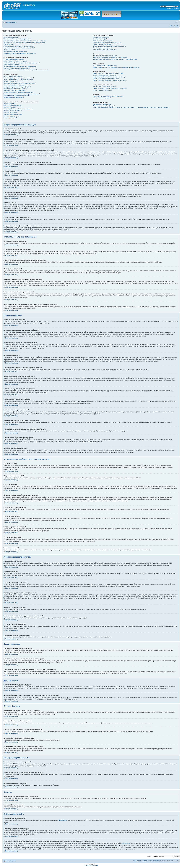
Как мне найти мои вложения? (102, 98)
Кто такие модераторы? (100, 39)
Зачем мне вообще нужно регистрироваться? (17, 39)
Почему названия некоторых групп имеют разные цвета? (110, 46)
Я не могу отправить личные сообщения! (105, 56)
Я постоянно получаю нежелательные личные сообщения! (110, 58)
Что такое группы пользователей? (103, 41)
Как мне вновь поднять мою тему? (14, 97)
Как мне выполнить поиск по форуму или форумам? (108, 73)
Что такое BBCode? (9, 104)
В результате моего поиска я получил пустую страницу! (109, 77)
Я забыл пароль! (8, 44)
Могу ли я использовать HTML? (13, 105)
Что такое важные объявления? (13, 111)
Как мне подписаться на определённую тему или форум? (110, 88)
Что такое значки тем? (10, 118)
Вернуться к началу (12, 135)
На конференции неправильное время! (15, 61)
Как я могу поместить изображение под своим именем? (20, 66)
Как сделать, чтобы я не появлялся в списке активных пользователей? (24, 42)
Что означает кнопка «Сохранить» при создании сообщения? (22, 94)
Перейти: (150, 856)
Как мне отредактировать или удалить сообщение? (19, 78)
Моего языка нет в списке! (11, 65)
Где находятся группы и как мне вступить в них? (107, 42)
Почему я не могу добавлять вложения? (15, 89)
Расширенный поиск (172, 8)
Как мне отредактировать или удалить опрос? (17, 85)
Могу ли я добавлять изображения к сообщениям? (18, 109)
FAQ (172, 26)
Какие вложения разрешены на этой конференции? (108, 96)
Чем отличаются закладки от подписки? (105, 86)
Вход (177, 26)
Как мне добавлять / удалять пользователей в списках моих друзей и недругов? (116, 67)
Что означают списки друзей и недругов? (105, 65)
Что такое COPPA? (9, 50)
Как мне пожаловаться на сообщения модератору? (19, 92)
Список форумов (11, 22)
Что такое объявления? (10, 113)
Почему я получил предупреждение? (14, 90)
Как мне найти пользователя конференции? (106, 79)
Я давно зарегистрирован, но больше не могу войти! (19, 48)
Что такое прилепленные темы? (13, 114)
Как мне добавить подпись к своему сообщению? (18, 80)
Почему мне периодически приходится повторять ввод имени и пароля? (25, 41)
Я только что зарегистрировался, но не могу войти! (19, 46)
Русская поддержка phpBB (91, 865)
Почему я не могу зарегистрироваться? (15, 51)
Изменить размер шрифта (177, 22)
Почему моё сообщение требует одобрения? (17, 96)
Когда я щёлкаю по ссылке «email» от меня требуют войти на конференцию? (26, 70)
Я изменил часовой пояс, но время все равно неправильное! (22, 63)
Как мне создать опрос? (11, 81)
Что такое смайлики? (10, 107)
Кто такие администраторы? (101, 37)
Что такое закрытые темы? (11, 116)
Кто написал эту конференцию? (102, 104)
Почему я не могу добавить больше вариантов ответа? (20, 83)
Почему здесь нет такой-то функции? (104, 106)
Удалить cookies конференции (152, 861)
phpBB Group (63, 820)
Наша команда (137, 861)
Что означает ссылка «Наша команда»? (105, 50)
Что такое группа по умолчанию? (102, 48)
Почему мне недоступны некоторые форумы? (17, 87)
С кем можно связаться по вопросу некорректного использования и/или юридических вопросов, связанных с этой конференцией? (131, 108)
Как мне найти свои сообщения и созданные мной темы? (110, 80)
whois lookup (126, 843)
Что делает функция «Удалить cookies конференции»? (20, 53)
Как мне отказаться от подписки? (102, 90)
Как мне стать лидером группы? (102, 44)
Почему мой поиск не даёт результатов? (105, 75)
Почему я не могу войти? (11, 37)
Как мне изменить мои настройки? (14, 59)
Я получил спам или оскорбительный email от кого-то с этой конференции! (115, 59)
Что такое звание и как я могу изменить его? (17, 68)
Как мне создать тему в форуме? (13, 76)
